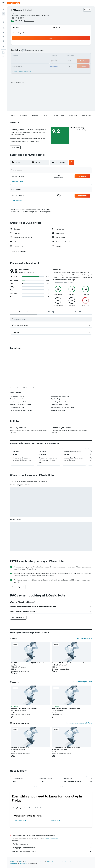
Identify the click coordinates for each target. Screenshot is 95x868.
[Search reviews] (53, 319)
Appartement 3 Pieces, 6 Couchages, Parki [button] (66, 675)
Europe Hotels (29, 828)
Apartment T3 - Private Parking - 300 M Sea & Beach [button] (69, 629)
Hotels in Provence (76, 828)
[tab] (24, 312)
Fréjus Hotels (23, 830)
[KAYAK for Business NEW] (3, 41)
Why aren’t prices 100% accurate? (52, 818)
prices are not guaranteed (51, 804)
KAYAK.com (13, 828)
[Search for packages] (3, 22)
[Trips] (3, 47)
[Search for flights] (3, 9)
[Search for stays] (3, 14)
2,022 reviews (29, 21)
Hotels (21, 828)
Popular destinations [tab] (36, 774)
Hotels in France (40, 828)
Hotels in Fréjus (56, 786)
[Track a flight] (3, 37)
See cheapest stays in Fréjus (82, 648)
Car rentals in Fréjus (21, 786)
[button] (3, 3)
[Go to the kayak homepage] (14, 3)
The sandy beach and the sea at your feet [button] (66, 714)
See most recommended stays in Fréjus (79, 689)
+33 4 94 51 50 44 (18, 18)
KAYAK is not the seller (52, 810)
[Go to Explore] (3, 32)
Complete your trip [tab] (20, 774)
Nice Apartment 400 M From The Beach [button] (24, 675)
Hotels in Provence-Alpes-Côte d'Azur (57, 828)
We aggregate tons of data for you (52, 814)
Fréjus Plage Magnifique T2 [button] (20, 714)
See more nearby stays (84, 605)
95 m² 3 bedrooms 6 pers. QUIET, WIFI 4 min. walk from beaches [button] (29, 630)
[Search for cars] (3, 18)
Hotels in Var (14, 830)
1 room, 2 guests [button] (19, 33)
